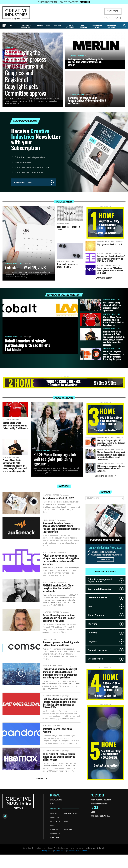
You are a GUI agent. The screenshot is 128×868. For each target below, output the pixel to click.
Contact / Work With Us (101, 829)
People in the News (97, 26)
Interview (92, 624)
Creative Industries (70, 26)
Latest (13, 25)
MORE (95, 821)
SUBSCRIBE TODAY (23, 182)
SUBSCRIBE (113, 11)
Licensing (40, 25)
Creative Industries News (101, 813)
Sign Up (118, 18)
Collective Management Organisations (100, 580)
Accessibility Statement (77, 864)
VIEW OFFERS (85, 2)
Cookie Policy (60, 864)
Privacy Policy (47, 864)
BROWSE (55, 809)
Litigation (57, 25)
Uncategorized (95, 659)
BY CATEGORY (55, 822)
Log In (107, 18)
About (94, 825)
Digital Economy (83, 26)
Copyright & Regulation (26, 26)
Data (48, 25)
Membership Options (112, 26)
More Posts (41, 792)
